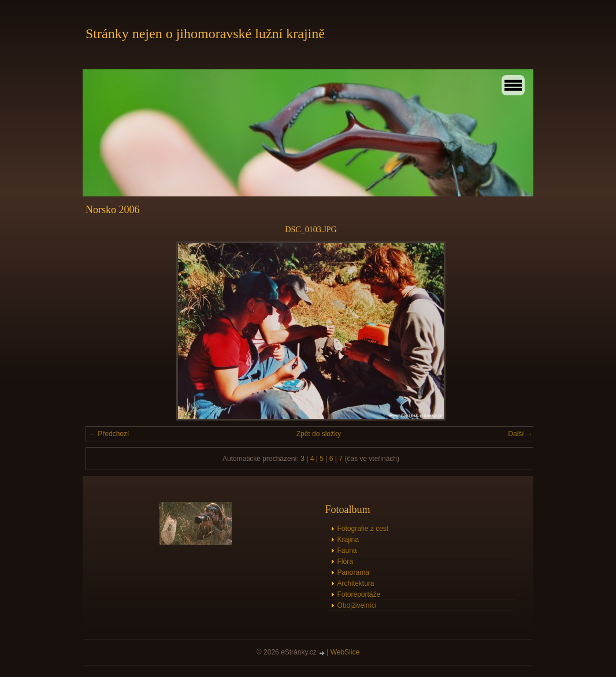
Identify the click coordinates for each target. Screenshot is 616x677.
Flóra (345, 561)
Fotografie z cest (363, 529)
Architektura (356, 583)
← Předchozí (109, 434)
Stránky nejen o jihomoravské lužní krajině (205, 34)
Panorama (353, 572)
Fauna (347, 550)
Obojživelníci (357, 605)
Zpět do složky (319, 434)
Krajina (348, 540)
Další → (520, 434)
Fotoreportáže (359, 594)
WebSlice (345, 652)
